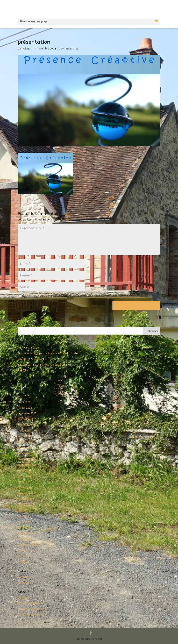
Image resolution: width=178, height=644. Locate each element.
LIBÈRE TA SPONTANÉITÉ (33, 359)
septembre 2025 (28, 419)
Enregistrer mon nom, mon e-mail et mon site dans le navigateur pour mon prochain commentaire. (74, 296)
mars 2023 (24, 522)
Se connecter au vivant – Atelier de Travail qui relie (48, 353)
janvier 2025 (25, 448)
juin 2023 (23, 510)
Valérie (26, 48)
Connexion (24, 598)
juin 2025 (23, 425)
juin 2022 (23, 550)
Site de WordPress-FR (31, 615)
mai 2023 (23, 516)
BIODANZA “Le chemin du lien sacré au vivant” (46, 365)
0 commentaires (69, 48)
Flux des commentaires (32, 609)
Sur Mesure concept (89, 639)
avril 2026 (23, 396)
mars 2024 (24, 482)
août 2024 (24, 470)
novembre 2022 (27, 533)
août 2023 (24, 505)
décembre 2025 (27, 413)
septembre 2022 (28, 545)
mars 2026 (24, 402)
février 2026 (25, 408)
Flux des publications (30, 603)
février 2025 (25, 442)
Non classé (24, 583)
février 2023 (25, 527)
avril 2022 (23, 562)
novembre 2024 (27, 459)
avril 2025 (23, 436)
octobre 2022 (26, 539)
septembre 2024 (28, 465)
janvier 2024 (25, 488)
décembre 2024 (27, 453)
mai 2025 (23, 430)
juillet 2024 (24, 476)
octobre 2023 (26, 499)
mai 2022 (23, 556)
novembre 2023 (27, 493)
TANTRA (23, 370)
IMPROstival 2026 (28, 347)
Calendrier (24, 577)
